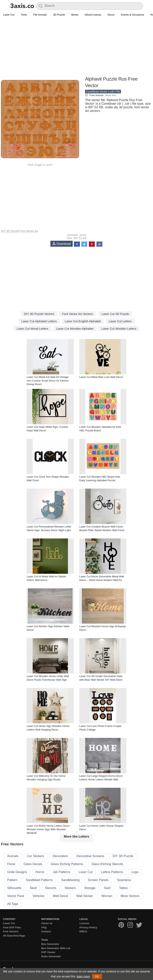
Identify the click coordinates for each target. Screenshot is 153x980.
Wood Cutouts (93, 15)
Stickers (70, 888)
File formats (40, 15)
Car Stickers (36, 856)
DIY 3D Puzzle (10, 231)
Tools (24, 15)
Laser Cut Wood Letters (32, 329)
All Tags (13, 904)
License (84, 923)
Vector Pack (16, 896)
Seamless (124, 880)
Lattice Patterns (112, 872)
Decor (111, 15)
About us (47, 923)
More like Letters (76, 837)
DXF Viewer (48, 952)
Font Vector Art (29, 231)
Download (62, 244)
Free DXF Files (12, 927)
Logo (135, 872)
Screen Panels (98, 880)
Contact (46, 931)
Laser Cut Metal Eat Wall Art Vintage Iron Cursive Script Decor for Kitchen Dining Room (48, 381)
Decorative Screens (90, 856)
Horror (40, 872)
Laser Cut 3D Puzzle (115, 314)
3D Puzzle (59, 15)
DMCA (83, 931)
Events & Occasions (132, 15)
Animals (13, 856)
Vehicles (38, 896)
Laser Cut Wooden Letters (119, 329)
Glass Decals (33, 864)
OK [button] (97, 976)
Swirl (107, 888)
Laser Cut (9, 15)
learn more (83, 976)
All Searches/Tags (14, 936)
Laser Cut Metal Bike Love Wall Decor (101, 377)
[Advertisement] (76, 47)
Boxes (75, 15)
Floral (11, 864)
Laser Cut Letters (120, 321)
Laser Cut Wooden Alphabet (75, 329)
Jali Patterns (62, 872)
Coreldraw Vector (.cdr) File (103, 92)
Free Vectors (11, 931)
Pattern (12, 880)
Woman (107, 896)
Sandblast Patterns (39, 880)
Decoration (60, 856)
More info (111, 95)
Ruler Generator (51, 956)
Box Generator (50, 944)
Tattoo (124, 888)
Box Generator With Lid (56, 948)
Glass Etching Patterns (67, 864)
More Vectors (130, 896)
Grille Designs (17, 872)
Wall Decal (60, 896)
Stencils (51, 888)
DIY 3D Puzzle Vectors (39, 314)
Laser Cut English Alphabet (83, 321)
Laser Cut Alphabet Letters (39, 321)
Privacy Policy (88, 927)
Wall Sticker (85, 896)
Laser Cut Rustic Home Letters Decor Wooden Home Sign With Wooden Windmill (48, 829)
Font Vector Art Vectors (77, 314)
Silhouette (14, 888)
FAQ (44, 927)
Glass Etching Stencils (107, 864)
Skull (33, 888)
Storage (90, 888)
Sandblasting (70, 880)
